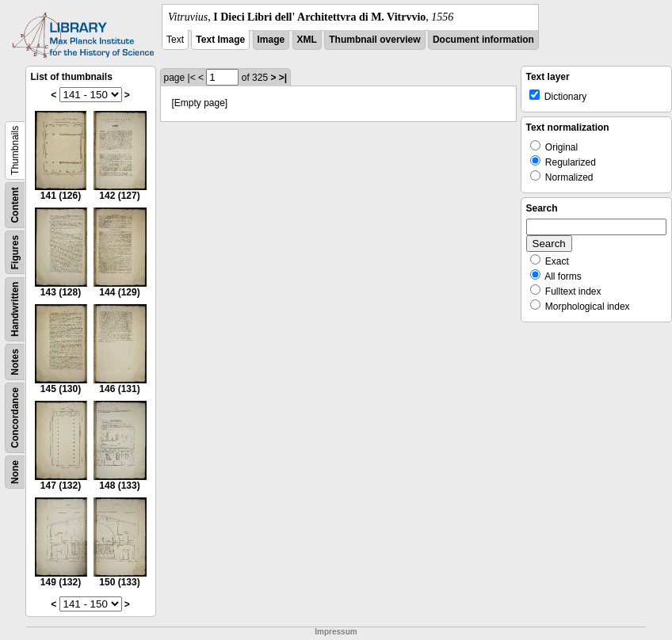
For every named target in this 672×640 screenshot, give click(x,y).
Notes (15, 362)
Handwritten (15, 309)
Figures (15, 252)
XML (307, 40)
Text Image (220, 40)
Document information (483, 40)
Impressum (336, 632)
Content (15, 205)
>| (283, 78)
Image (271, 40)
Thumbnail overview (374, 40)
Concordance (15, 418)
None (15, 472)
